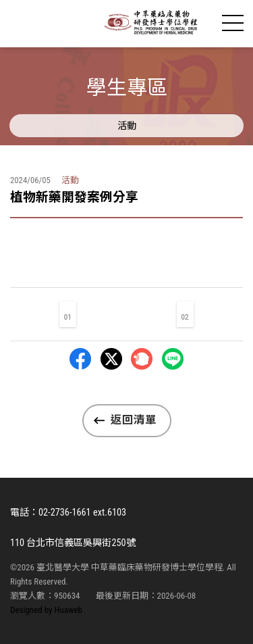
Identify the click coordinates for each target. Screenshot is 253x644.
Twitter (111, 359)
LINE (173, 359)
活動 (127, 126)
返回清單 (134, 420)
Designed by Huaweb (46, 610)
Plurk (142, 359)
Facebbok (80, 359)
